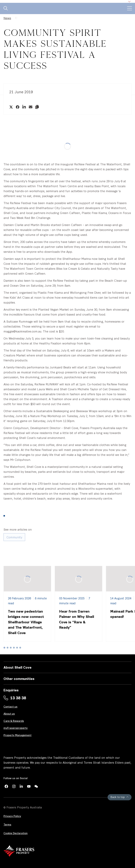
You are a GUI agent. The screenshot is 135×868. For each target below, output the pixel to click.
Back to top (120, 797)
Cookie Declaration (16, 833)
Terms (7, 824)
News (7, 18)
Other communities (19, 678)
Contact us (10, 706)
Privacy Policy (12, 816)
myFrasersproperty (16, 728)
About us (9, 713)
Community (14, 537)
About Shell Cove (17, 667)
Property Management (17, 735)
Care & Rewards (14, 721)
